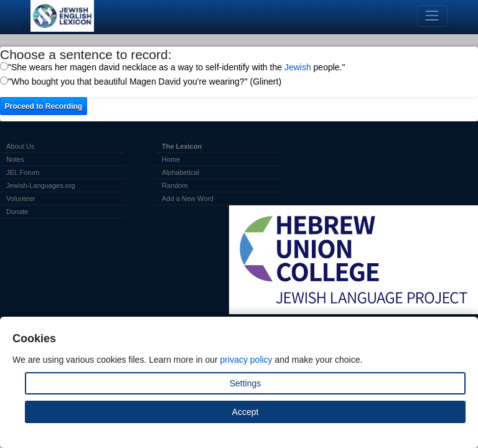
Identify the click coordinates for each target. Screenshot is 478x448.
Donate (17, 212)
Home (171, 159)
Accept (246, 412)
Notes (15, 159)
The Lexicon (182, 146)
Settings (246, 383)
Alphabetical (180, 172)
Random (175, 185)
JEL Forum (23, 172)
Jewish (298, 67)
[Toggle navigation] (432, 16)
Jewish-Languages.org (41, 185)
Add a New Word (188, 198)
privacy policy (246, 360)
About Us (20, 146)
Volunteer (21, 198)
